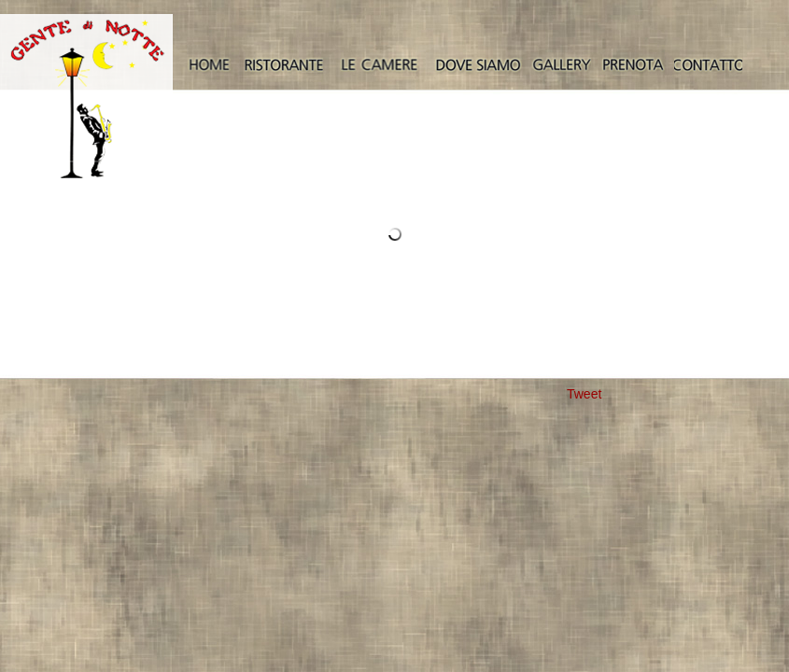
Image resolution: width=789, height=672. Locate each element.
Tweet (584, 394)
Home (209, 65)
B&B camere (379, 65)
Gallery (561, 65)
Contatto (708, 65)
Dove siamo (478, 65)
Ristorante (284, 65)
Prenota (633, 65)
